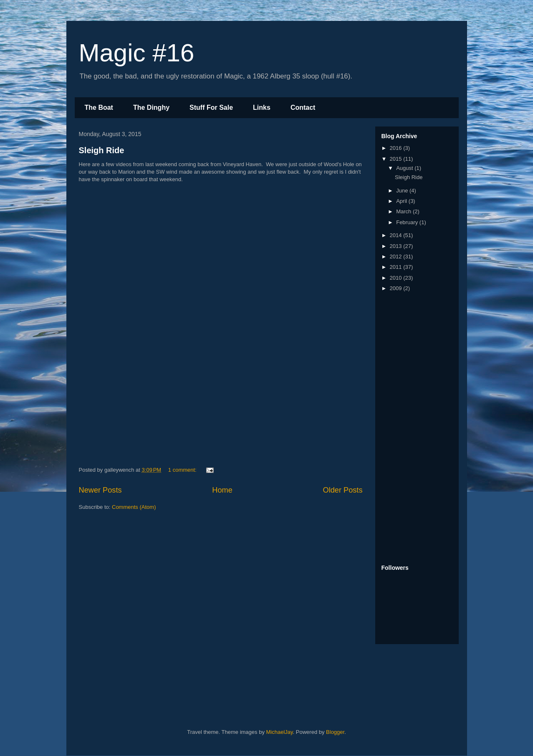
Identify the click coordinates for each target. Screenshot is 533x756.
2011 (397, 267)
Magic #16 (137, 53)
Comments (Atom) (134, 507)
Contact (303, 107)
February (408, 222)
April (402, 201)
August (405, 168)
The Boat (99, 107)
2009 (397, 288)
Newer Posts (100, 490)
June (403, 191)
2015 (397, 159)
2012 (397, 257)
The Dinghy (151, 107)
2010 (397, 278)
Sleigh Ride (102, 150)
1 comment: (183, 470)
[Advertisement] (415, 429)
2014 (397, 235)
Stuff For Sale (211, 107)
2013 (397, 246)
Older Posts (342, 490)
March (404, 211)
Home (222, 490)
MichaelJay (280, 732)
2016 (397, 148)
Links (262, 107)
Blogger (335, 732)
